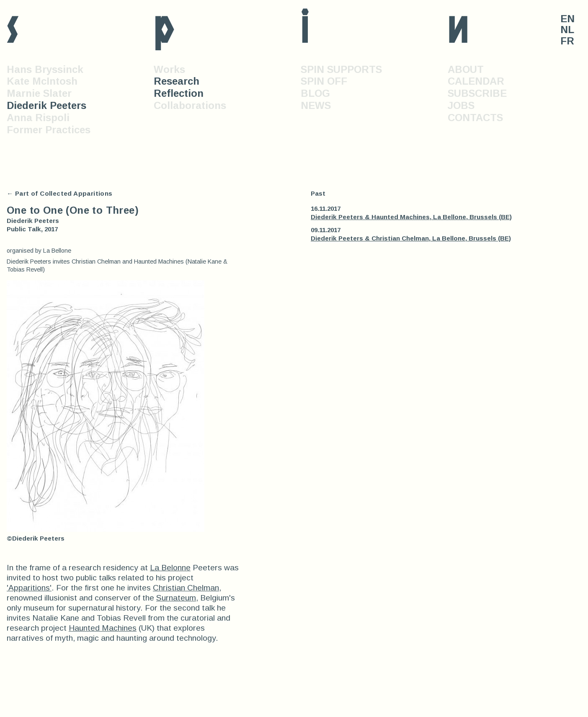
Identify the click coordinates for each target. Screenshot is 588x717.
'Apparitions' (29, 588)
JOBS (461, 105)
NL (567, 30)
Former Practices (49, 130)
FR (567, 41)
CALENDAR (476, 81)
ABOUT (466, 69)
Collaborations (190, 105)
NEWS (316, 105)
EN (567, 19)
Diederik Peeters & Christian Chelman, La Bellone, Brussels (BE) (411, 238)
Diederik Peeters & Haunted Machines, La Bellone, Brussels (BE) (411, 217)
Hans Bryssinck (45, 69)
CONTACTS (475, 118)
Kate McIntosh (42, 81)
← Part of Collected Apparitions (60, 193)
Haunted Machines (103, 628)
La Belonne (170, 568)
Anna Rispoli (38, 118)
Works (169, 69)
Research (177, 81)
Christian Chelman (186, 588)
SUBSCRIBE (477, 93)
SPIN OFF (324, 81)
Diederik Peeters (46, 105)
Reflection (179, 93)
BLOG (315, 93)
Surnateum (176, 598)
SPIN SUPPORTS (341, 69)
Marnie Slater (39, 93)
